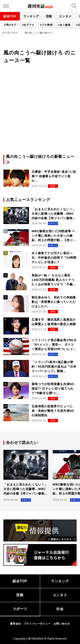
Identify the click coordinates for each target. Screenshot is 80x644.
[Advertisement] (40, 112)
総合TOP (10, 16)
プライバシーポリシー (37, 624)
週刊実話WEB (10, 33)
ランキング (31, 16)
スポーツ (20, 609)
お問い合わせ (62, 624)
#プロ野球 (46, 25)
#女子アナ (28, 25)
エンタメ (65, 16)
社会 (60, 609)
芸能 (49, 16)
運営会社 (15, 624)
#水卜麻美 (64, 25)
